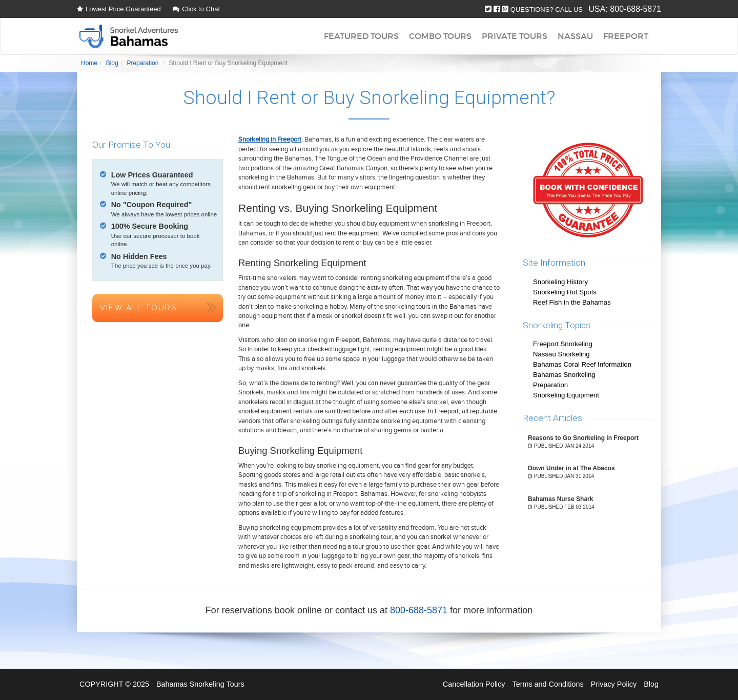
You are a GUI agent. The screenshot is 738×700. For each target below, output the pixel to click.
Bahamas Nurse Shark (560, 499)
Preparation (550, 385)
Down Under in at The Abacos (571, 468)
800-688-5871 (635, 9)
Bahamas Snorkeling (564, 375)
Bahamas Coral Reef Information (582, 364)
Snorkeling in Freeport (270, 139)
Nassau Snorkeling (561, 354)
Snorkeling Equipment (566, 395)
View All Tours (138, 308)
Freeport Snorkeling (563, 344)
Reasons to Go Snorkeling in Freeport (583, 438)
